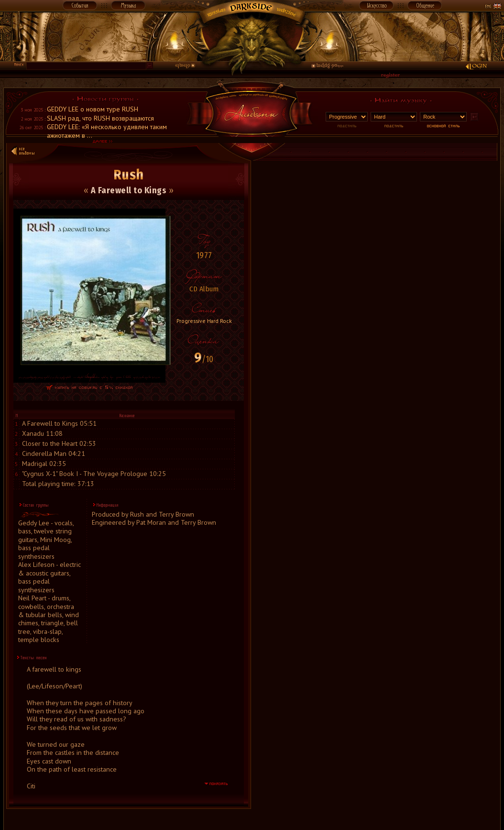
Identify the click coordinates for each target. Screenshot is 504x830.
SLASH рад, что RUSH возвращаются (100, 118)
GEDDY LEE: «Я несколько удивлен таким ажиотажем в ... (107, 131)
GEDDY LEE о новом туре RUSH (93, 109)
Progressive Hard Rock (204, 321)
